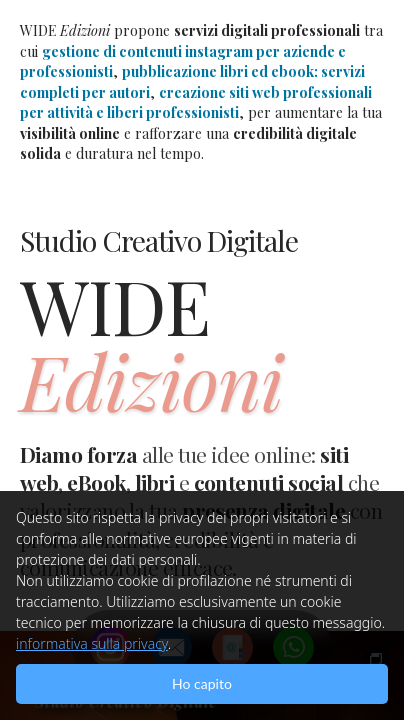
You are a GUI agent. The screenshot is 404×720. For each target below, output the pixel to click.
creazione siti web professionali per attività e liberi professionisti (196, 103)
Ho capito (202, 683)
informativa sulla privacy (92, 643)
